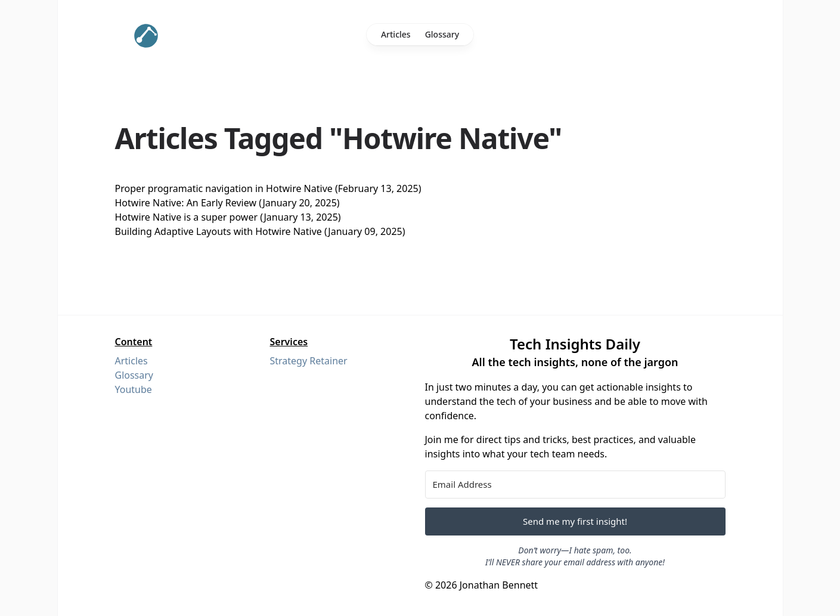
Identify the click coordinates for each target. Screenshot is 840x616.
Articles (396, 34)
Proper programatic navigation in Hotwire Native (224, 188)
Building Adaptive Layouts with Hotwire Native (218, 231)
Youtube (134, 389)
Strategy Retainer (309, 361)
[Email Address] (575, 485)
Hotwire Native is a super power (187, 217)
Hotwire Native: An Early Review (186, 203)
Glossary (442, 34)
